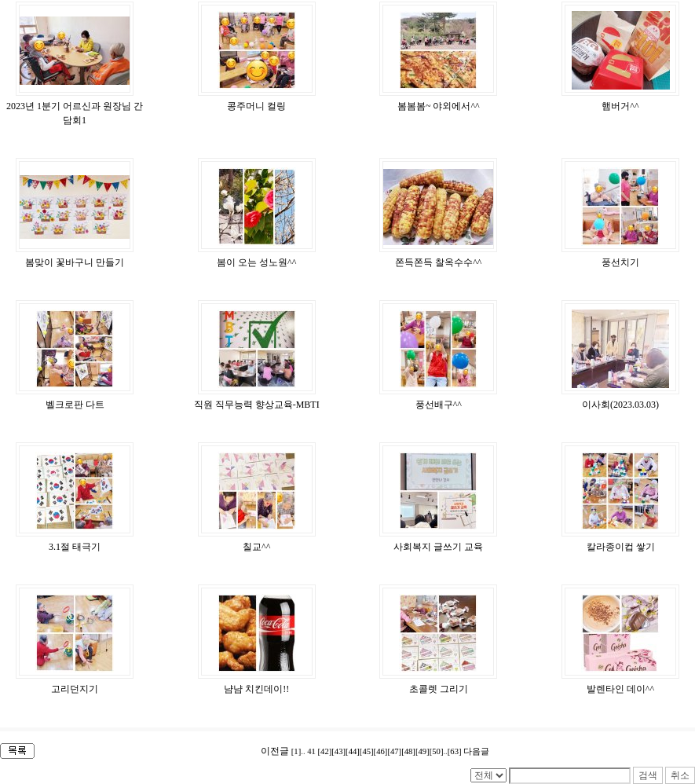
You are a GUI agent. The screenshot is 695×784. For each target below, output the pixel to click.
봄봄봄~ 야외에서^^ (439, 106)
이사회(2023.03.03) (620, 405)
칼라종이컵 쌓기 (621, 547)
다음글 (476, 751)
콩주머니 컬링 (256, 106)
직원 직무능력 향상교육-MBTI (257, 405)
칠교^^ (256, 547)
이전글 (275, 751)
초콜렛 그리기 (439, 689)
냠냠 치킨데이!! (256, 689)
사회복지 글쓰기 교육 (438, 547)
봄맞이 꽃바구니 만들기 (75, 262)
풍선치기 (620, 262)
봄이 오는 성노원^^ (256, 262)
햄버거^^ (620, 106)
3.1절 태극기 (75, 547)
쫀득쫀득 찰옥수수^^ (438, 262)
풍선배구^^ (439, 405)
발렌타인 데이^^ (620, 689)
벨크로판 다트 (75, 405)
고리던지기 (75, 689)
